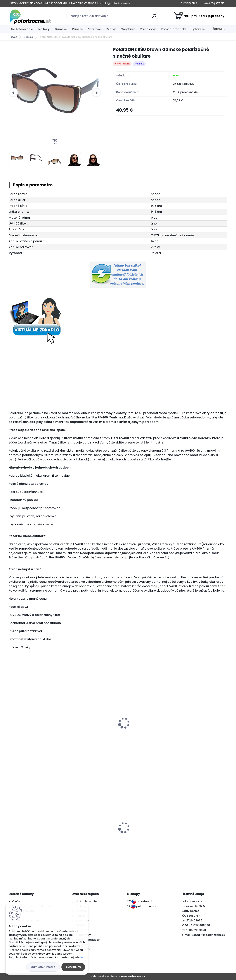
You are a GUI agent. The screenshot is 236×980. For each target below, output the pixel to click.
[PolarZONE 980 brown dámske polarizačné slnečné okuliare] (55, 92)
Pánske (77, 29)
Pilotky (111, 29)
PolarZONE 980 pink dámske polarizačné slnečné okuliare (143, 729)
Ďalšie (217, 29)
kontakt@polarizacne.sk (208, 935)
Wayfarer (128, 29)
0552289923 (198, 930)
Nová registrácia (214, 3)
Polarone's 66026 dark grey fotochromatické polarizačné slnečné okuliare (32, 835)
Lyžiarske (198, 29)
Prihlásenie (190, 3)
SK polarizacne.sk (141, 906)
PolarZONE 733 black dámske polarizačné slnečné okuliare (198, 833)
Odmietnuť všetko (43, 967)
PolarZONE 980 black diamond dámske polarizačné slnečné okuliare (88, 731)
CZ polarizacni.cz (141, 901)
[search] (154, 17)
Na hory (44, 29)
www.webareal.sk (133, 976)
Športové (94, 29)
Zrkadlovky (148, 29)
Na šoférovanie (22, 29)
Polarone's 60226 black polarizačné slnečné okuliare (142, 833)
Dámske (61, 29)
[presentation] (13, 92)
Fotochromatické (174, 29)
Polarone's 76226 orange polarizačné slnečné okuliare (87, 833)
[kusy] (19, 754)
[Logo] (31, 16)
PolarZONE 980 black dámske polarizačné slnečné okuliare (32, 729)
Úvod (14, 37)
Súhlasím (73, 967)
